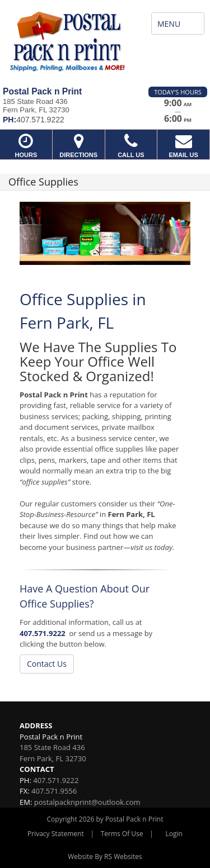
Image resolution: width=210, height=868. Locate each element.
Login (174, 834)
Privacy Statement (56, 834)
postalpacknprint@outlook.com (87, 802)
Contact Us (47, 664)
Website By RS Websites (105, 857)
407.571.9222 (43, 633)
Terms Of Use (122, 834)
